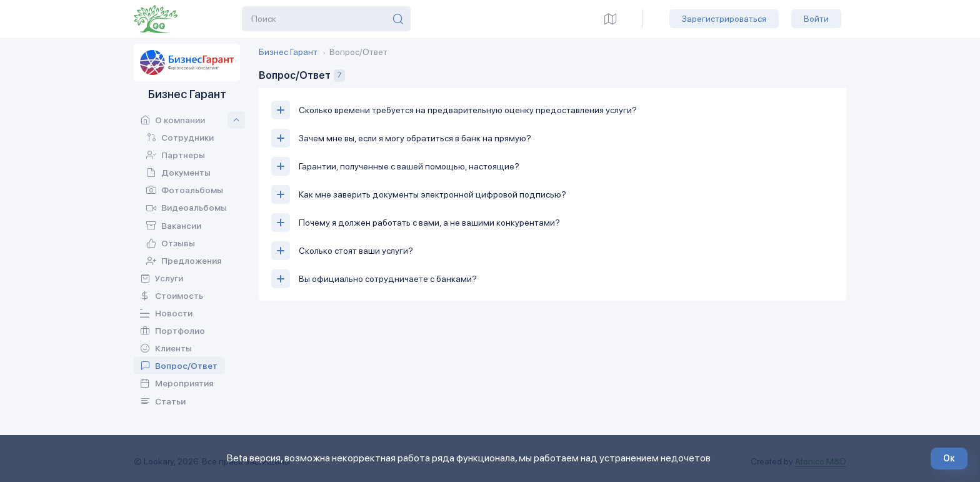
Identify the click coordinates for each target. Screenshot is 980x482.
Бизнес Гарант (288, 52)
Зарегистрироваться (724, 19)
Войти (816, 19)
